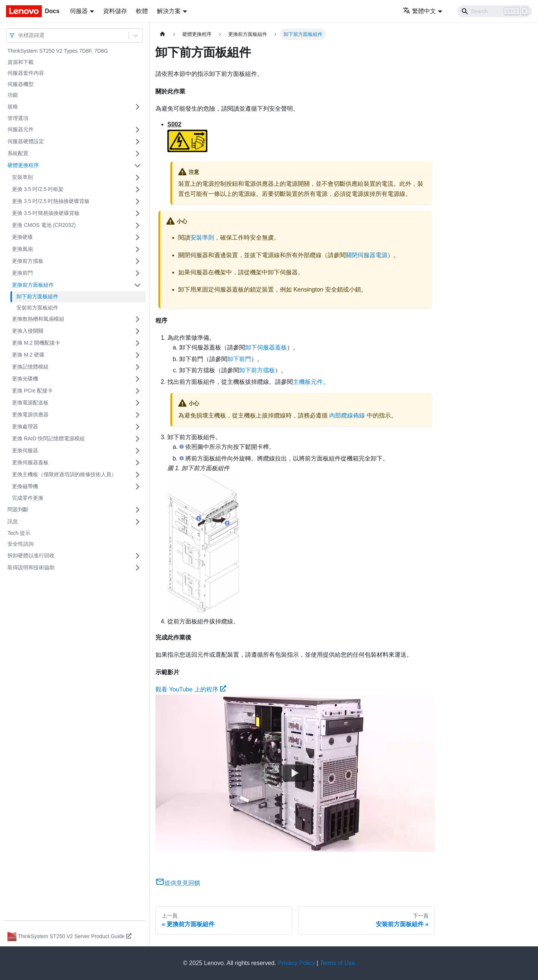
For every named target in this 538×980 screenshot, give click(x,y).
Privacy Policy (297, 963)
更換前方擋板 (28, 261)
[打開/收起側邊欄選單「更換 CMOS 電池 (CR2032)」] (137, 225)
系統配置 (18, 153)
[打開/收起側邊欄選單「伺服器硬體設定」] (137, 142)
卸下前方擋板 (257, 370)
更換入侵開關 (28, 331)
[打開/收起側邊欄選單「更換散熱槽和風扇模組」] (137, 319)
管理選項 (18, 118)
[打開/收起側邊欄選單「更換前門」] (137, 273)
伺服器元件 (21, 129)
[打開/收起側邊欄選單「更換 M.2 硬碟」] (137, 355)
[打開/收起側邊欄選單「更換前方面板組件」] (137, 285)
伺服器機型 (21, 84)
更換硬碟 (22, 237)
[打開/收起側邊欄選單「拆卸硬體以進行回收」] (137, 556)
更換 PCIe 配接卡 (32, 391)
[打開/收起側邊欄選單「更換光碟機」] (137, 379)
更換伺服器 (25, 450)
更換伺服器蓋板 (30, 462)
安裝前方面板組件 (37, 308)
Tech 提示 (19, 533)
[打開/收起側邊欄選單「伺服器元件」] (137, 130)
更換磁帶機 (25, 486)
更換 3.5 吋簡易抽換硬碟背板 (46, 213)
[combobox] (19, 35)
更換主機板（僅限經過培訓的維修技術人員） (64, 474)
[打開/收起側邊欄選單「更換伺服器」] (137, 451)
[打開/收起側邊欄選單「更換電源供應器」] (137, 415)
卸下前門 (239, 359)
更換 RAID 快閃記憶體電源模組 (48, 438)
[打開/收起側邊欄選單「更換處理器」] (137, 427)
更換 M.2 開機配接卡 (36, 343)
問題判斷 (18, 509)
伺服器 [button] (79, 11)
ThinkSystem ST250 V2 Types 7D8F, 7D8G (58, 51)
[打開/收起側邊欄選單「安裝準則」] (137, 178)
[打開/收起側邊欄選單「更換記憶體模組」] (137, 367)
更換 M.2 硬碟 (28, 355)
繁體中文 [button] (419, 11)
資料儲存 (115, 11)
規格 (13, 107)
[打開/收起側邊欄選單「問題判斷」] (137, 510)
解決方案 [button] (169, 11)
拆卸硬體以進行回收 (31, 555)
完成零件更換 (28, 498)
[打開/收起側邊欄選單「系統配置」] (137, 154)
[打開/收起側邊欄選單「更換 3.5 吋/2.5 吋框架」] (137, 189)
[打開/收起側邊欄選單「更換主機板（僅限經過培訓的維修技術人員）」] (137, 475)
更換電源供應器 (30, 415)
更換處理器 (25, 426)
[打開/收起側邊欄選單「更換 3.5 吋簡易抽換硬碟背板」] (137, 213)
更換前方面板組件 (33, 285)
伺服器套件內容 (26, 73)
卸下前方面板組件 (37, 296)
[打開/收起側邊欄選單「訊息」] (137, 522)
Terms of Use (337, 963)
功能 (13, 95)
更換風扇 (22, 249)
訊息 (13, 521)
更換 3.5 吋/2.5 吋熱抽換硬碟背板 (51, 201)
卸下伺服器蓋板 (266, 347)
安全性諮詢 (21, 544)
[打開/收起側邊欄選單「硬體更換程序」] (137, 166)
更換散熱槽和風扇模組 (38, 319)
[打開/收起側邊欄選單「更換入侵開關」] (137, 331)
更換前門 (22, 273)
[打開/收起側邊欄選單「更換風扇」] (137, 249)
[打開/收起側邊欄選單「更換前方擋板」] (137, 261)
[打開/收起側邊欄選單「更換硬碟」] (137, 237)
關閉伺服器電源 (367, 255)
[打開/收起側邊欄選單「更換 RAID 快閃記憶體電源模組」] (137, 439)
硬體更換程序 (23, 165)
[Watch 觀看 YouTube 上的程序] (295, 773)
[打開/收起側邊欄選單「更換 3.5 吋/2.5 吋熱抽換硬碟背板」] (137, 201)
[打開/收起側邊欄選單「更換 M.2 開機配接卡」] (137, 343)
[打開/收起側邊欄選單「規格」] (137, 107)
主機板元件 (308, 382)
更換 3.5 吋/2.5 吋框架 (38, 189)
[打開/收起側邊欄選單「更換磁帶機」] (137, 487)
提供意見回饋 (178, 883)
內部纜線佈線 (347, 415)
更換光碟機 (25, 379)
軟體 (142, 11)
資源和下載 (21, 62)
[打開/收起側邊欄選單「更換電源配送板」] (137, 403)
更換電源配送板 (30, 403)
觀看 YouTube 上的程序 (191, 689)
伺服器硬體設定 (26, 141)
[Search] (495, 11)
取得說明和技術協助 (31, 567)
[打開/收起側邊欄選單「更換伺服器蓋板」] (137, 463)
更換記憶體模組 (30, 367)
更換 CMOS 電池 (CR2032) (44, 225)
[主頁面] (163, 34)
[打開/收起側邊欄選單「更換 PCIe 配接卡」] (137, 391)
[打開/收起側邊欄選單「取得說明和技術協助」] (137, 568)
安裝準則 (22, 177)
